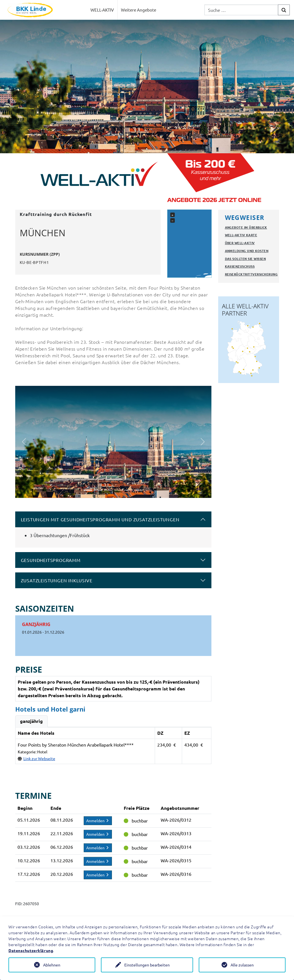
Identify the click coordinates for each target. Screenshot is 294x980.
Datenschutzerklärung (31, 950)
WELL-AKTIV (102, 10)
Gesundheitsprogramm (51, 560)
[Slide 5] (129, 490)
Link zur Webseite (39, 758)
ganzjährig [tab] (31, 721)
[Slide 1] (88, 490)
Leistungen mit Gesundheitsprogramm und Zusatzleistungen (100, 519)
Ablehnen (52, 965)
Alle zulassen (242, 965)
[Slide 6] (139, 490)
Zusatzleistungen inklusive (57, 580)
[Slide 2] (98, 490)
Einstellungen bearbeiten (147, 965)
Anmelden (98, 821)
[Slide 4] (118, 490)
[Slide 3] (108, 490)
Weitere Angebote (139, 10)
